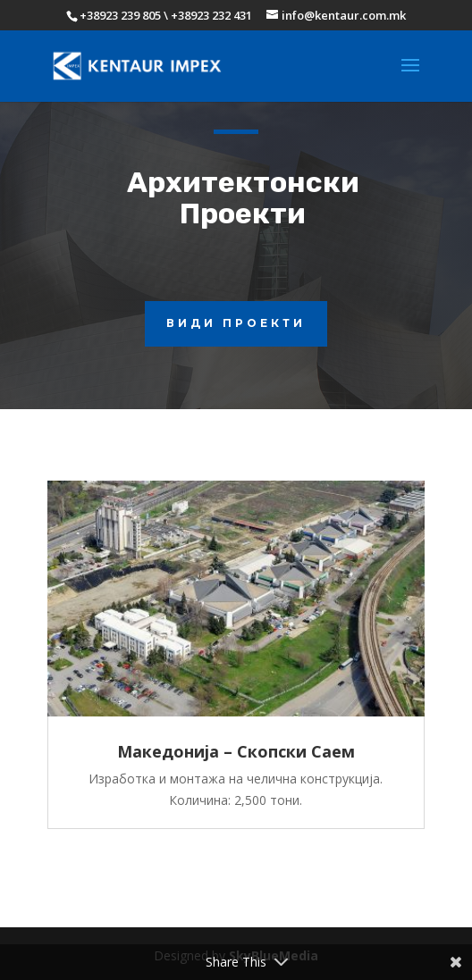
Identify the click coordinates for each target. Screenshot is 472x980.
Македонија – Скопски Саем (236, 751)
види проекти (236, 323)
